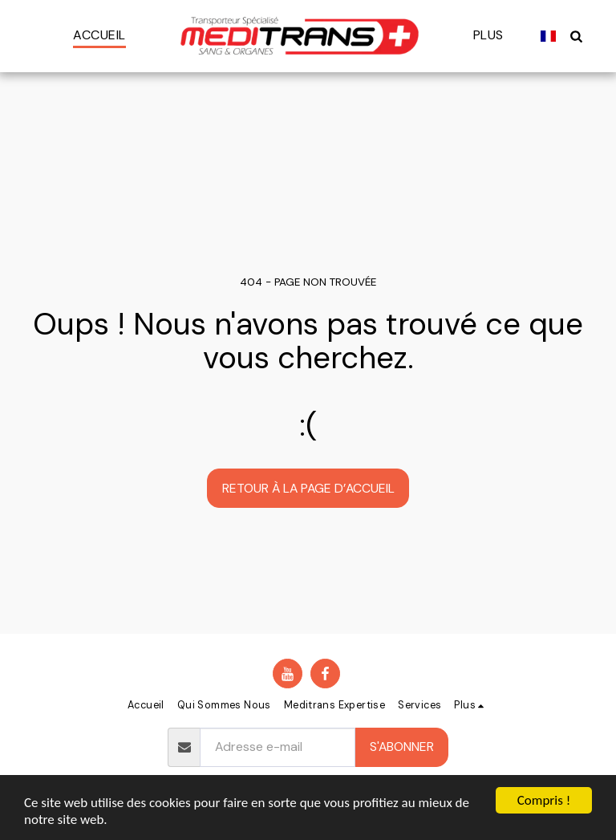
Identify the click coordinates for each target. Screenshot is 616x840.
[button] (577, 36)
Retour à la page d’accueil (308, 488)
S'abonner (402, 747)
